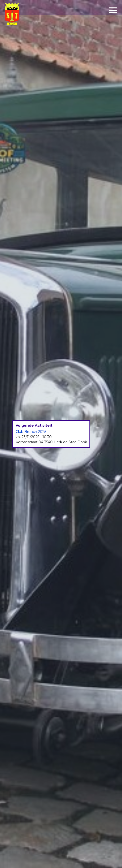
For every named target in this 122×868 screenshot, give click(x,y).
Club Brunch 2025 (31, 432)
